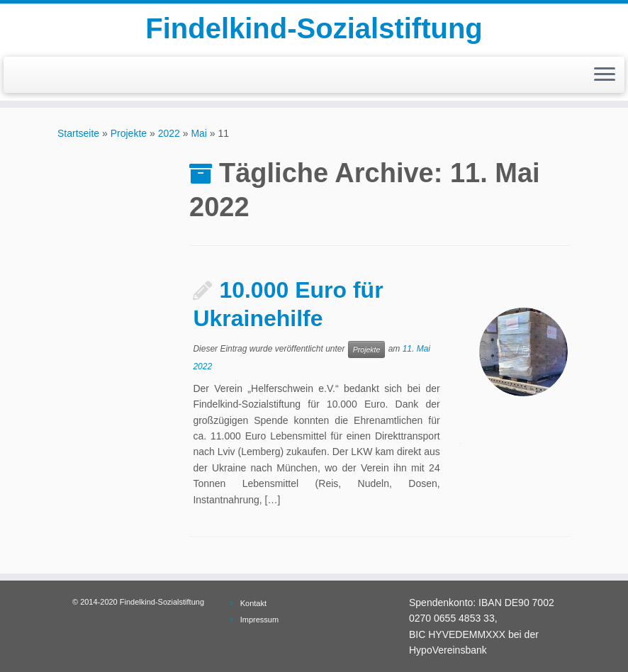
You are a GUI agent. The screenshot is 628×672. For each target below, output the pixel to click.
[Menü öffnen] (605, 75)
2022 (169, 133)
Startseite (78, 133)
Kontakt (253, 603)
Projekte (129, 133)
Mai (199, 133)
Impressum (259, 620)
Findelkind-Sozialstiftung (314, 28)
